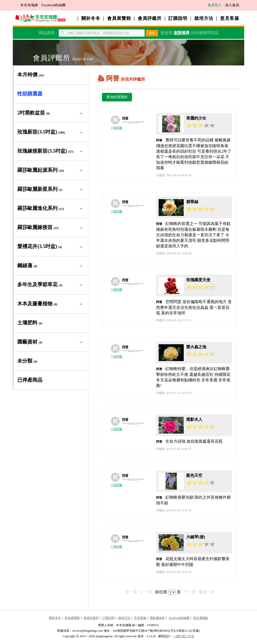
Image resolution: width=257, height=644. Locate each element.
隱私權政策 (157, 618)
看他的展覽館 (117, 97)
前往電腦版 (201, 618)
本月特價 (30, 75)
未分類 (27, 361)
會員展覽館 (119, 18)
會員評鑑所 (150, 18)
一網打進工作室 (184, 636)
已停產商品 (30, 380)
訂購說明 (178, 18)
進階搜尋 (181, 33)
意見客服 (230, 18)
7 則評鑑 (117, 128)
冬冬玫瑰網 (29, 5)
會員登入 (215, 5)
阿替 (125, 118)
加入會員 (232, 5)
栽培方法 (204, 18)
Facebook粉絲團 (53, 5)
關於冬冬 (91, 18)
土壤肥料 (30, 323)
